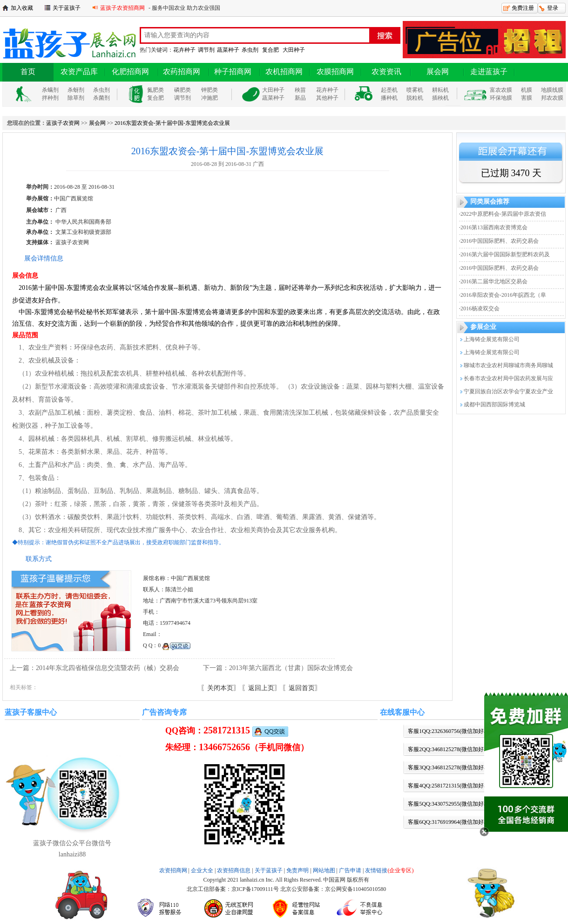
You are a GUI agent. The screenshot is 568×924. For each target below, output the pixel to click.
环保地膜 (501, 98)
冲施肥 (210, 98)
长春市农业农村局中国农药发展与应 (508, 378)
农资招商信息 (234, 870)
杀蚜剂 (76, 90)
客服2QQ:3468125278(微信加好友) (450, 749)
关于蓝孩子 (67, 8)
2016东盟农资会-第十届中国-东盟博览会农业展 (172, 123)
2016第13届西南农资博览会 (494, 227)
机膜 (527, 90)
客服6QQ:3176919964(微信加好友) (450, 822)
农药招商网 (182, 72)
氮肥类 (156, 90)
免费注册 (523, 8)
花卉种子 (184, 50)
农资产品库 (79, 72)
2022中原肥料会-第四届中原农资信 (503, 214)
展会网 (438, 72)
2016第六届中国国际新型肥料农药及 (505, 254)
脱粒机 (415, 98)
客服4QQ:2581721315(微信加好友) (450, 786)
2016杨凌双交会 (480, 308)
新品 (300, 98)
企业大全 (202, 870)
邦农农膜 (552, 98)
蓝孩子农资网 (63, 123)
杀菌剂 (101, 98)
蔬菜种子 (228, 50)
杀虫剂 (250, 50)
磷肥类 (183, 90)
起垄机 (389, 90)
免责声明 (298, 870)
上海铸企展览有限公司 (492, 339)
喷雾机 (415, 90)
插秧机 (440, 98)
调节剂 (206, 50)
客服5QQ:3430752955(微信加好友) (450, 804)
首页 (28, 72)
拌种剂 (50, 98)
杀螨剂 (50, 90)
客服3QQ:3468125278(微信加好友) (450, 767)
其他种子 (327, 98)
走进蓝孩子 (489, 72)
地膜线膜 (552, 90)
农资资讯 (386, 72)
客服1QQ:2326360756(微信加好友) (450, 731)
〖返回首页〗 (302, 688)
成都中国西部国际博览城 (494, 404)
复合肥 (270, 50)
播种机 (389, 98)
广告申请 (350, 870)
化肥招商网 (130, 72)
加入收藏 (22, 8)
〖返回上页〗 (261, 688)
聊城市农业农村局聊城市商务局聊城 (508, 365)
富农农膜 (501, 90)
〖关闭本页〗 (220, 688)
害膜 (527, 98)
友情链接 (389, 870)
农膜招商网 (335, 72)
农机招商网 (284, 72)
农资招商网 (173, 870)
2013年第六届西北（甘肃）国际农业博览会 (291, 668)
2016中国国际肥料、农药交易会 (500, 241)
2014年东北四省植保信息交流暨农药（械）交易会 (108, 668)
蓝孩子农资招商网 (122, 8)
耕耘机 (440, 90)
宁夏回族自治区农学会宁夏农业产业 (508, 391)
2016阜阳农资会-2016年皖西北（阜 (503, 295)
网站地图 (324, 870)
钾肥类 (210, 90)
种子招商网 (233, 72)
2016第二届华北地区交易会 (494, 281)
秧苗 (300, 90)
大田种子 (294, 50)
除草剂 (76, 98)
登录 (553, 8)
